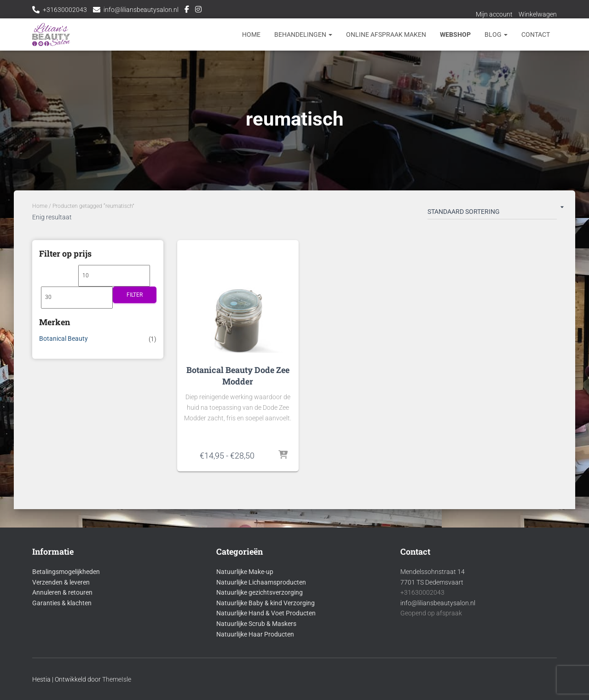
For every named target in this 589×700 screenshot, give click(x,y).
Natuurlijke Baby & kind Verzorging (266, 603)
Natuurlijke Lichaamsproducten (261, 582)
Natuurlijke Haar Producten (255, 634)
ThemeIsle (117, 679)
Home (251, 34)
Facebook (187, 11)
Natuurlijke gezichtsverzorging (260, 592)
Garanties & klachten (62, 603)
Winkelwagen (538, 14)
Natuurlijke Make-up (245, 572)
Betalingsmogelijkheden (66, 572)
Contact (536, 34)
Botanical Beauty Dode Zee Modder (238, 376)
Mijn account (494, 14)
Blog (496, 34)
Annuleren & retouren (62, 592)
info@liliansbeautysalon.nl (141, 10)
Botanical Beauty (64, 339)
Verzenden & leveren (61, 582)
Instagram (198, 11)
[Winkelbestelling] (492, 213)
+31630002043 (65, 10)
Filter (135, 295)
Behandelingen (303, 34)
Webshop (455, 34)
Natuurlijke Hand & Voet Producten (266, 613)
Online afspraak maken (386, 34)
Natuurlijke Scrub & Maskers (256, 624)
